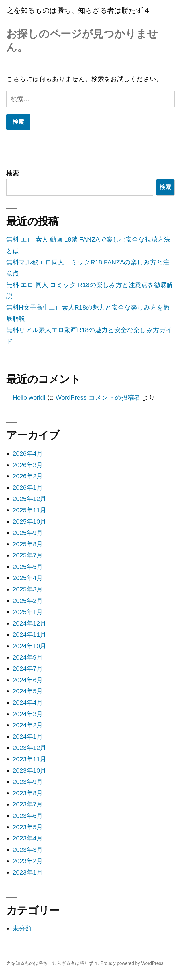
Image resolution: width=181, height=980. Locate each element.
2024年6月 (28, 680)
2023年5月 (28, 827)
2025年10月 (29, 522)
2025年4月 (28, 578)
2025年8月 (28, 544)
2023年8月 (28, 793)
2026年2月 (28, 476)
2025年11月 (29, 510)
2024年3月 (28, 714)
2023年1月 (28, 872)
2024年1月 (28, 737)
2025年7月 (28, 555)
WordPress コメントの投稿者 (98, 398)
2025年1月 (28, 612)
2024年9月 (28, 657)
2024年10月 (29, 646)
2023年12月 (29, 748)
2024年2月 (28, 725)
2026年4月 (28, 454)
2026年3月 (28, 465)
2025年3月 (28, 589)
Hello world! (29, 398)
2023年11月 (29, 759)
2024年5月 (28, 691)
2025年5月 (28, 567)
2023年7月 (28, 804)
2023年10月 (29, 771)
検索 (13, 173)
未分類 (22, 928)
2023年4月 (28, 838)
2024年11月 (29, 635)
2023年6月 (28, 816)
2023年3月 (28, 850)
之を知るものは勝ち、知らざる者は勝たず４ (78, 10)
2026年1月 (28, 488)
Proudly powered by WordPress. (133, 963)
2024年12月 (29, 623)
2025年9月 (28, 533)
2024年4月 (28, 703)
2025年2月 (28, 601)
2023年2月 (28, 861)
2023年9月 (28, 782)
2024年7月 (28, 669)
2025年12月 (29, 499)
